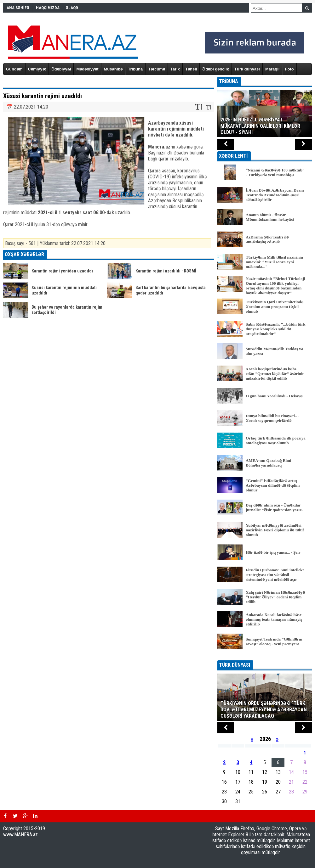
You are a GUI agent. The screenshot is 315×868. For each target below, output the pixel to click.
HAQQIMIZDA (48, 8)
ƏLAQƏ (72, 8)
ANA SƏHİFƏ (18, 8)
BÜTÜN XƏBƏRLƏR (265, 656)
